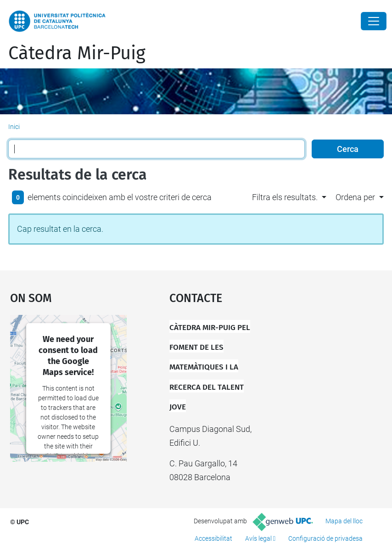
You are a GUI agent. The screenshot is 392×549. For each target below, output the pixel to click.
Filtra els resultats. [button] (285, 197)
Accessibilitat (213, 538)
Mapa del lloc (344, 521)
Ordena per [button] (355, 197)
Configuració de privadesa (325, 538)
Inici (14, 127)
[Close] (374, 21)
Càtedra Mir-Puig (77, 53)
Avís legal (258, 538)
